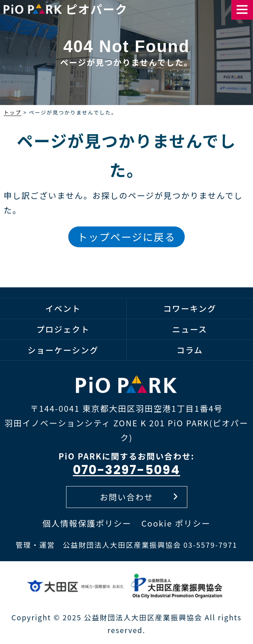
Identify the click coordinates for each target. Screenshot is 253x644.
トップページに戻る (126, 237)
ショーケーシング (63, 350)
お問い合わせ (139, 497)
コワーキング (190, 308)
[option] (126, 66)
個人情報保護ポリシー (87, 523)
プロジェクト (63, 329)
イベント (63, 308)
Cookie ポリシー (176, 523)
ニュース (190, 329)
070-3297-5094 (127, 470)
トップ (13, 112)
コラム (190, 350)
